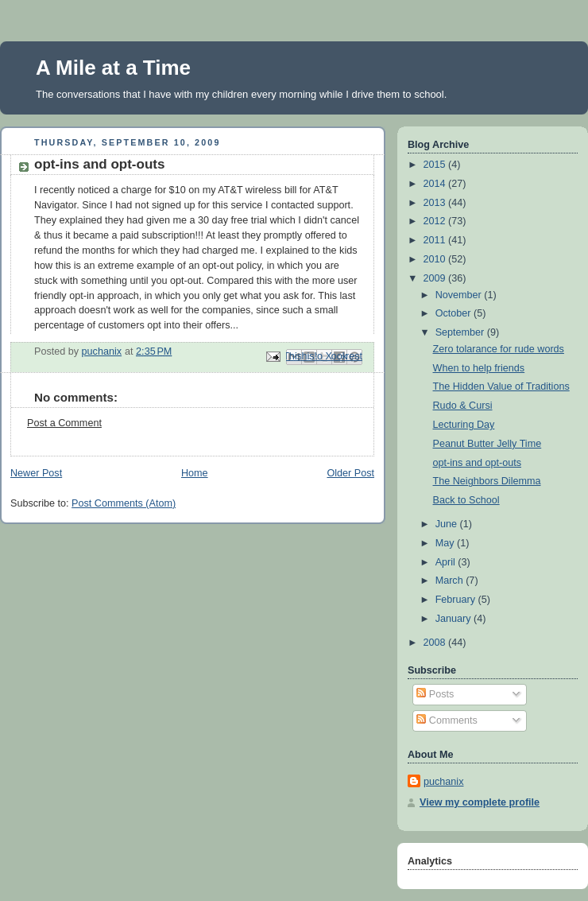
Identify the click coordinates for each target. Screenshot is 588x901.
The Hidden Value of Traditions (501, 386)
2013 (436, 203)
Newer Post (36, 473)
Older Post (350, 473)
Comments (447, 720)
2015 (436, 165)
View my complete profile (480, 802)
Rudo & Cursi (463, 406)
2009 (436, 278)
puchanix (443, 782)
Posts (435, 694)
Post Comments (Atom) (124, 503)
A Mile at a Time (113, 68)
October (455, 313)
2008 (436, 643)
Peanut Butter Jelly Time (487, 444)
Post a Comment (64, 423)
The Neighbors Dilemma (487, 481)
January (455, 619)
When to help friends (479, 368)
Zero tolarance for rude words (499, 349)
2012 (436, 221)
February (457, 600)
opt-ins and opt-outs (477, 463)
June (448, 524)
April (447, 562)
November (460, 295)
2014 (436, 184)
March (451, 581)
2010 (436, 259)
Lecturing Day (464, 425)
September (461, 332)
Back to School (466, 500)
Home (195, 473)
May (446, 543)
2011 (436, 240)
